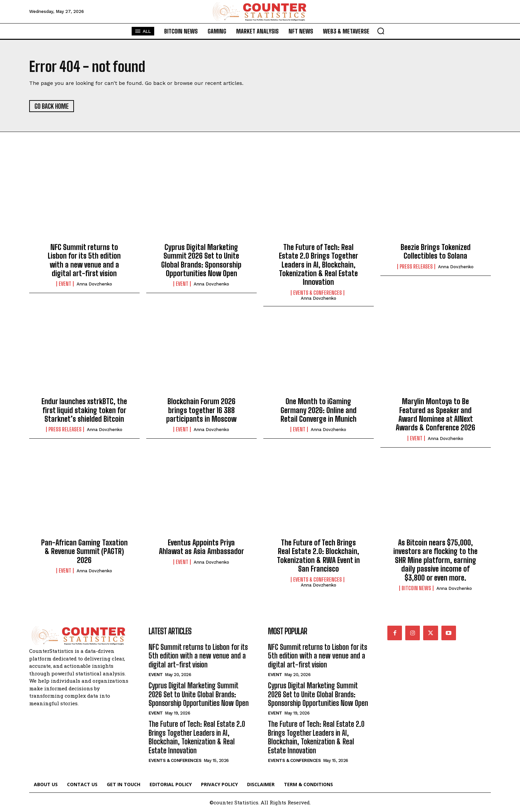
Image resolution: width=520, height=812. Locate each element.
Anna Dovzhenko (94, 284)
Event (65, 284)
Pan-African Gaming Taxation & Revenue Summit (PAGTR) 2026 (84, 551)
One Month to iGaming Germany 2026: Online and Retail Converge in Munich (319, 410)
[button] (381, 31)
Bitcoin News (416, 588)
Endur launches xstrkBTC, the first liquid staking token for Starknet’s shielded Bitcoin (84, 410)
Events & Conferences (318, 293)
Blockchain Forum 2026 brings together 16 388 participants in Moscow (201, 410)
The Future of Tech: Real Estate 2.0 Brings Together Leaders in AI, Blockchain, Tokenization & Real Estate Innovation (319, 265)
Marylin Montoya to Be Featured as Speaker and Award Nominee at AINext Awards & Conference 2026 (435, 414)
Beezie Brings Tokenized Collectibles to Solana (436, 251)
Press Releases (416, 267)
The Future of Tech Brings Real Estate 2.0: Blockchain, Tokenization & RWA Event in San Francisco (318, 556)
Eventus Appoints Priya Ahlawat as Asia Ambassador (201, 547)
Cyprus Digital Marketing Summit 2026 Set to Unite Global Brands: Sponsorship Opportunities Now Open (201, 260)
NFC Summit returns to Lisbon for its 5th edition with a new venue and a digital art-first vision (84, 260)
